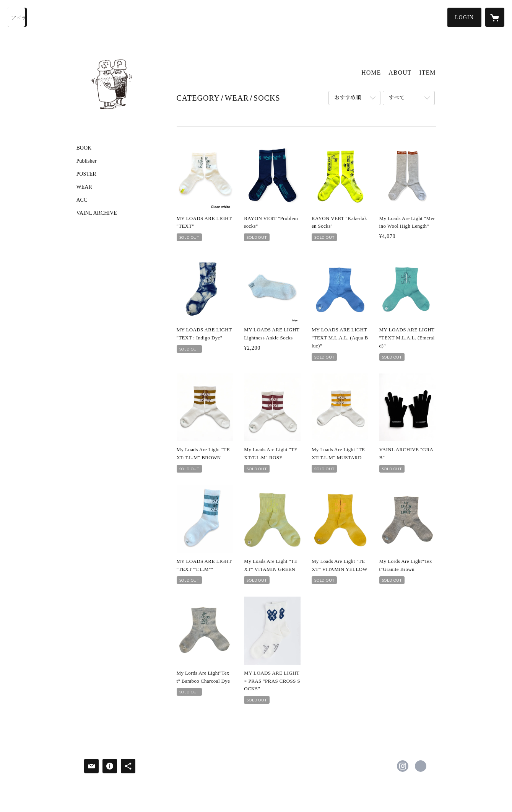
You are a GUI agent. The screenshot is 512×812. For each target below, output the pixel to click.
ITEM (427, 73)
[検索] (17, 17)
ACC (82, 200)
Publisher (87, 161)
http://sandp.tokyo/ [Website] (421, 766)
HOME (371, 73)
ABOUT (400, 73)
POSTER (86, 174)
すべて (397, 98)
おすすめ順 (348, 98)
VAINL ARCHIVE (97, 213)
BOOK (84, 148)
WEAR (84, 187)
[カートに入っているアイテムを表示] (495, 17)
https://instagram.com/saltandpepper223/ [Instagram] (403, 766)
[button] (464, 17)
